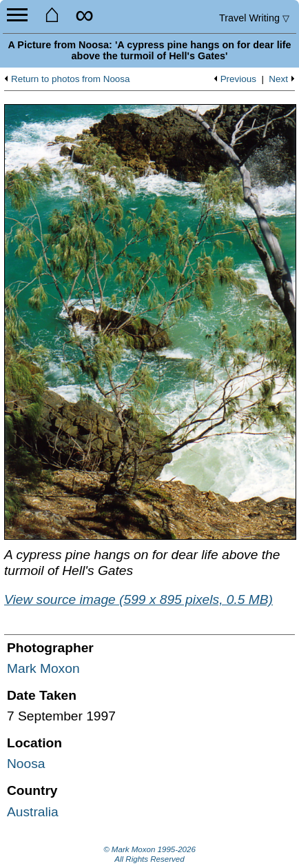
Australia (33, 812)
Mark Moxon (43, 668)
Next (278, 79)
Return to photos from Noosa (71, 79)
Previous (238, 79)
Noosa (26, 764)
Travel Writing (254, 18)
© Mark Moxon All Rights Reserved (149, 854)
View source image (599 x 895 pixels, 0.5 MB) (138, 599)
